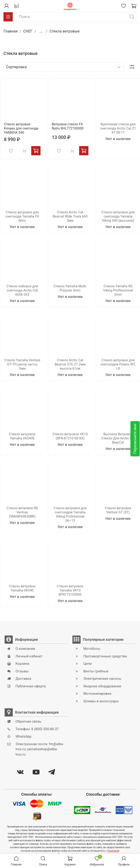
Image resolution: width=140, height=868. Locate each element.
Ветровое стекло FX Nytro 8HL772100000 (68, 126)
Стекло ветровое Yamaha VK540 (22, 588)
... (41, 31)
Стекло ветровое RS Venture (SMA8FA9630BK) (22, 512)
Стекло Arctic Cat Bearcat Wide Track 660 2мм (70, 216)
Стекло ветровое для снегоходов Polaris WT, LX (118, 364)
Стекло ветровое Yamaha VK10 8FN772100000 (70, 590)
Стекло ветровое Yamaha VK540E (22, 436)
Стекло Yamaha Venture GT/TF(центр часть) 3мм (22, 364)
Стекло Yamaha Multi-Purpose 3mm (70, 288)
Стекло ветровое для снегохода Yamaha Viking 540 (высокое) (118, 216)
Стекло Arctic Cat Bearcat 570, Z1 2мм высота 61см (70, 364)
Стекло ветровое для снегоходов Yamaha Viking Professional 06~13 (70, 514)
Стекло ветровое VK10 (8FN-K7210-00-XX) (70, 436)
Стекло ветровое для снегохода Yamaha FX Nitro (22, 216)
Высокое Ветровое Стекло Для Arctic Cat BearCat (118, 438)
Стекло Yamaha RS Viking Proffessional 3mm (118, 290)
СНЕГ (28, 31)
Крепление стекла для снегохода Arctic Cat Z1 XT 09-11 (118, 128)
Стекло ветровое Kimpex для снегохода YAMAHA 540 (21, 128)
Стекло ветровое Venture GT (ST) (118, 510)
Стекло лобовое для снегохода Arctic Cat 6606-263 (22, 290)
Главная (11, 31)
